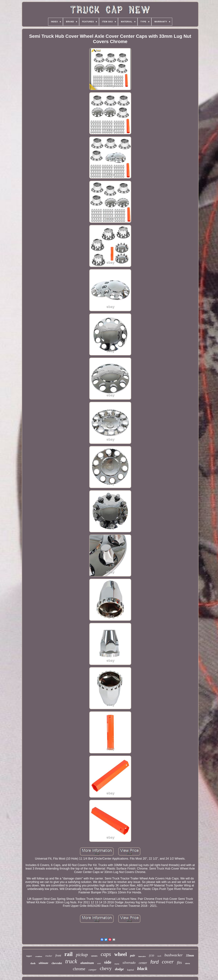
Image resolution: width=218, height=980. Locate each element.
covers (94, 956)
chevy (106, 968)
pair (133, 955)
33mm (190, 955)
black (142, 968)
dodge (119, 969)
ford (155, 962)
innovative (142, 956)
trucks (117, 964)
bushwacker (174, 955)
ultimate (43, 963)
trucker (49, 956)
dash (33, 963)
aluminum (87, 963)
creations (39, 956)
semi (99, 963)
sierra (188, 963)
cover (168, 962)
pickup (82, 955)
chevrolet (57, 963)
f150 (152, 956)
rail (69, 954)
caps (106, 954)
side (108, 962)
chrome (79, 969)
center (143, 963)
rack (159, 956)
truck (71, 961)
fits (179, 962)
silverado (129, 963)
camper (93, 970)
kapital (130, 970)
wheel (121, 954)
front (58, 955)
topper (29, 956)
